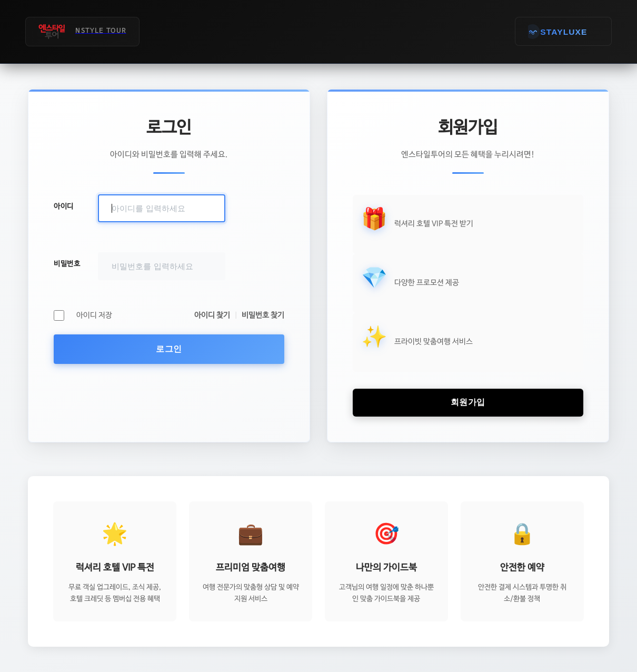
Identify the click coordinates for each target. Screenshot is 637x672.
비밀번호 (67, 264)
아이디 (64, 206)
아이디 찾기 (212, 315)
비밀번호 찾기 (263, 315)
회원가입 (468, 402)
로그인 (169, 349)
